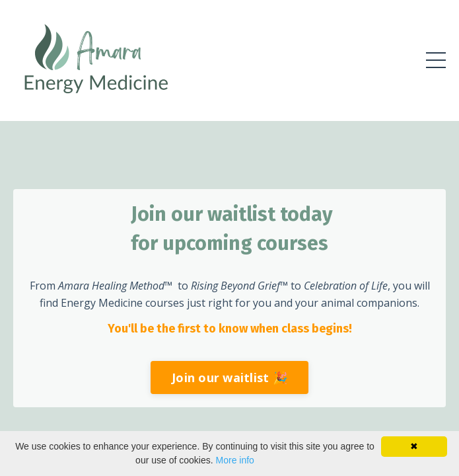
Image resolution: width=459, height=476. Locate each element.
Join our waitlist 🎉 (229, 377)
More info (235, 460)
